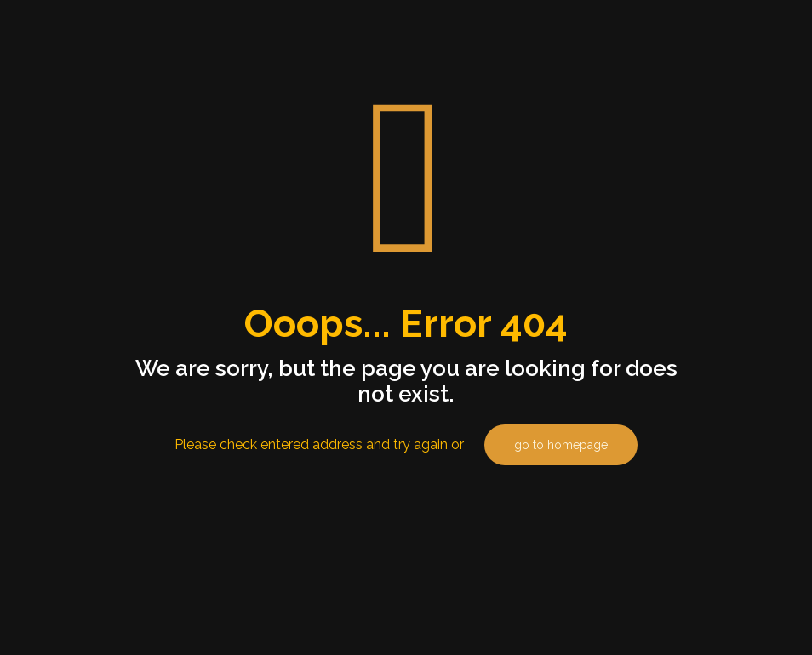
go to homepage (561, 445)
